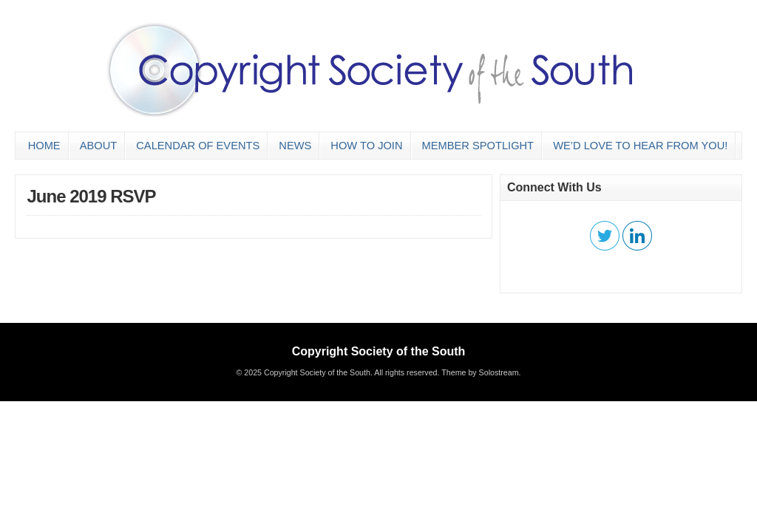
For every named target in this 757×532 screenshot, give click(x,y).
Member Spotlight (478, 146)
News (295, 146)
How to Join (366, 146)
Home (44, 146)
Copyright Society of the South (379, 351)
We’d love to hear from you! (640, 146)
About (99, 146)
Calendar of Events (198, 146)
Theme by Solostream (480, 372)
